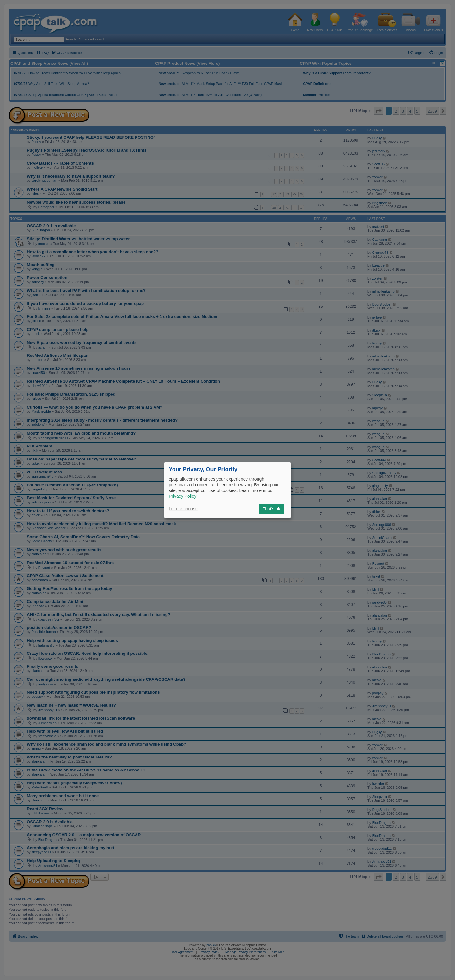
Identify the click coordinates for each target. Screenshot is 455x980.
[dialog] (227, 490)
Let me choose (183, 509)
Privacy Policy (182, 496)
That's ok (271, 509)
